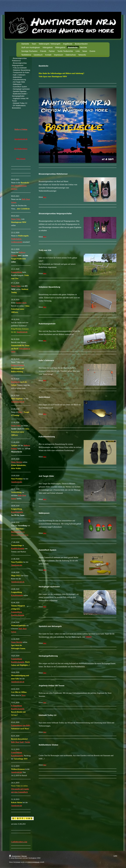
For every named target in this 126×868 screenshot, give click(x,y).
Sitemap (24, 856)
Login (115, 856)
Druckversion (15, 856)
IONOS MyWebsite (33, 862)
